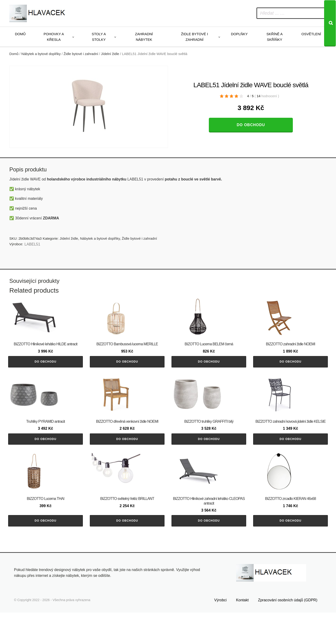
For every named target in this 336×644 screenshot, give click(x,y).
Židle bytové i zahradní (195, 37)
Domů (20, 34)
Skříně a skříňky (275, 37)
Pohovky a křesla (54, 37)
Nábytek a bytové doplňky (41, 54)
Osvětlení (311, 34)
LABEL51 (32, 244)
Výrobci (220, 632)
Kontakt (242, 632)
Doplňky (239, 34)
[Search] (330, 23)
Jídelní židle (110, 54)
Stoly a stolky (99, 37)
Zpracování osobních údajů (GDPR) (288, 632)
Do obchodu (251, 125)
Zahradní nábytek (144, 37)
